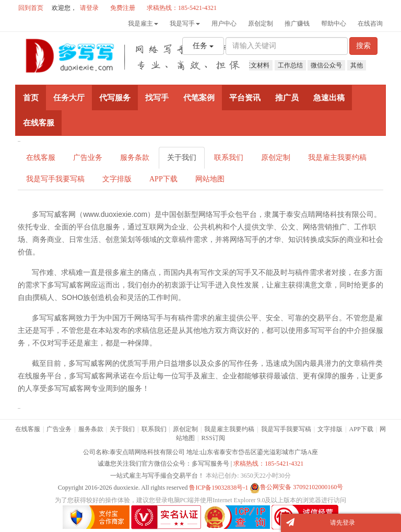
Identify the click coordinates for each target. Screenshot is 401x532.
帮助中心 (334, 24)
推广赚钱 (297, 24)
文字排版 (117, 179)
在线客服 (41, 158)
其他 (357, 65)
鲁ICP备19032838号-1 (219, 487)
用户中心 (224, 24)
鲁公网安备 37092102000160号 (296, 487)
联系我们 (229, 158)
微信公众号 (326, 65)
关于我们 (182, 158)
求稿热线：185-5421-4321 (268, 464)
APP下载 (163, 179)
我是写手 (185, 24)
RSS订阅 (213, 438)
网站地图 (210, 179)
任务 (203, 46)
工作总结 (290, 65)
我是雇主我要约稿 (337, 158)
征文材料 (257, 65)
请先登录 (343, 523)
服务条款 (135, 158)
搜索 (363, 46)
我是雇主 (143, 24)
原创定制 (261, 24)
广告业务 (88, 158)
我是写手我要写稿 (55, 179)
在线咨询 (370, 24)
